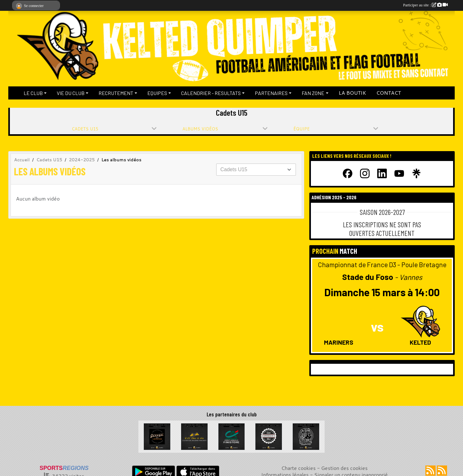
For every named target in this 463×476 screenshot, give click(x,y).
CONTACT (389, 93)
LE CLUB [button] (33, 93)
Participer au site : (425, 5)
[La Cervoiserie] (269, 436)
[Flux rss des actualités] (430, 471)
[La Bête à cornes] (306, 436)
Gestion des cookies (344, 468)
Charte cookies (298, 468)
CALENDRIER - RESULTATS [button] (211, 93)
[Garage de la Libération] (157, 436)
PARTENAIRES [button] (271, 93)
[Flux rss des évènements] (442, 471)
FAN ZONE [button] (313, 93)
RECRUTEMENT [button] (116, 93)
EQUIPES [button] (157, 93)
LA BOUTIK (352, 93)
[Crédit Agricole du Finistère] (232, 436)
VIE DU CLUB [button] (71, 93)
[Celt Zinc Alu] (194, 436)
